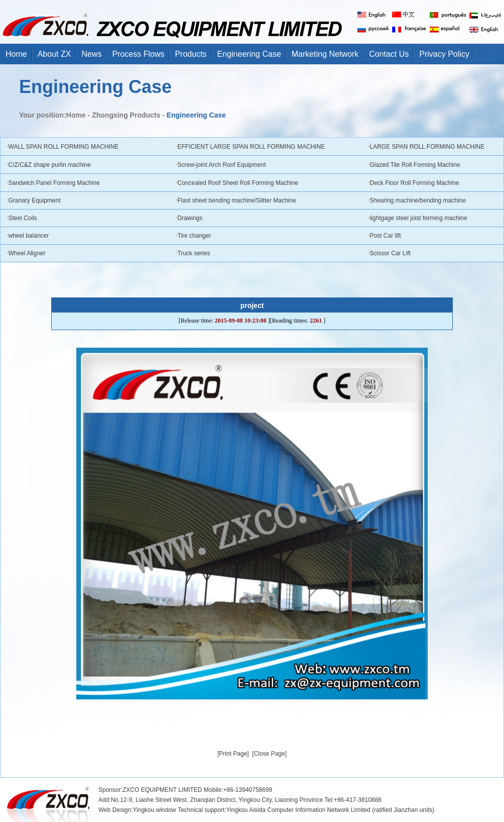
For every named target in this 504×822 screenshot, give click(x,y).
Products (191, 54)
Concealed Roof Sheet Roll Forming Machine (238, 183)
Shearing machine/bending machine (418, 200)
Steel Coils (23, 218)
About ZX (54, 54)
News (91, 54)
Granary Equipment (35, 200)
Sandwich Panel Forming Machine (54, 183)
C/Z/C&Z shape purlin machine (50, 165)
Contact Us (389, 54)
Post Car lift (386, 236)
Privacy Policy (444, 54)
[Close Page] (269, 754)
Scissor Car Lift (390, 253)
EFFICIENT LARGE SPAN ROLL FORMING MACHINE (251, 147)
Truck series (194, 253)
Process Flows (138, 54)
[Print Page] (233, 754)
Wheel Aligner (27, 253)
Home (16, 54)
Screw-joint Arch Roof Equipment (222, 165)
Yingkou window (154, 810)
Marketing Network (325, 54)
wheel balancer (29, 236)
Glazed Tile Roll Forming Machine (415, 165)
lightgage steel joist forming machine (419, 218)
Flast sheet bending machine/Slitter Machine (237, 200)
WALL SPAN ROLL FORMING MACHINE (64, 147)
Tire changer (195, 236)
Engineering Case (249, 54)
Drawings (190, 218)
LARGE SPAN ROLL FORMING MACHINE (427, 147)
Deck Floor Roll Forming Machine (415, 183)
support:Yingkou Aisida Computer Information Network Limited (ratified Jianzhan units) (319, 810)
